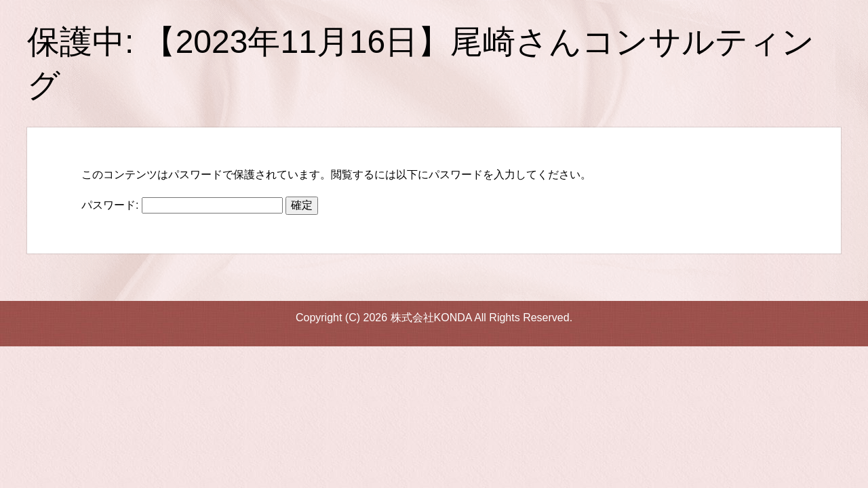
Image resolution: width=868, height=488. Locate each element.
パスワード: (182, 205)
